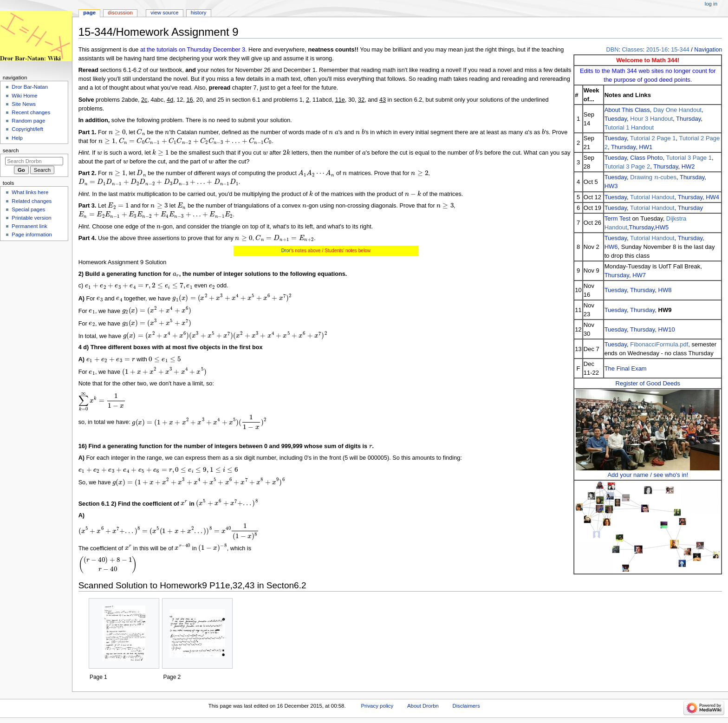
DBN (613, 50)
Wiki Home (24, 96)
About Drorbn (423, 706)
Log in (711, 4)
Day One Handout (677, 110)
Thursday (688, 119)
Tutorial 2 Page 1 (653, 138)
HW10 (667, 329)
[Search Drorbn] (34, 161)
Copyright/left (27, 129)
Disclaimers (466, 706)
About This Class (627, 110)
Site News (24, 104)
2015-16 (657, 50)
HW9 (665, 310)
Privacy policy (377, 706)
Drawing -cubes (653, 177)
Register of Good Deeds (648, 383)
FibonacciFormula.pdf (659, 344)
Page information (32, 234)
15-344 (680, 50)
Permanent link (29, 226)
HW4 (712, 197)
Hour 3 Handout (651, 119)
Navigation (708, 50)
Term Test (617, 218)
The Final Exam (626, 368)
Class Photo (646, 158)
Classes (632, 50)
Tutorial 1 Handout (629, 127)
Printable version (31, 218)
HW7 (639, 275)
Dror (286, 251)
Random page (28, 121)
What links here (30, 192)
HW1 (646, 147)
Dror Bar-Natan (30, 87)
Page (89, 13)
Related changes (32, 201)
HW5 (662, 227)
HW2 (688, 166)
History (199, 13)
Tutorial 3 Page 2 (627, 166)
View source (164, 13)
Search (11, 150)
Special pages (28, 209)
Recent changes (31, 112)
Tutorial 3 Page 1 (689, 158)
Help (17, 138)
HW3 (611, 186)
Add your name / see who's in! (648, 475)
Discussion (120, 13)
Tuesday (616, 119)
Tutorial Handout (652, 197)
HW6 (611, 247)
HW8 (665, 290)
